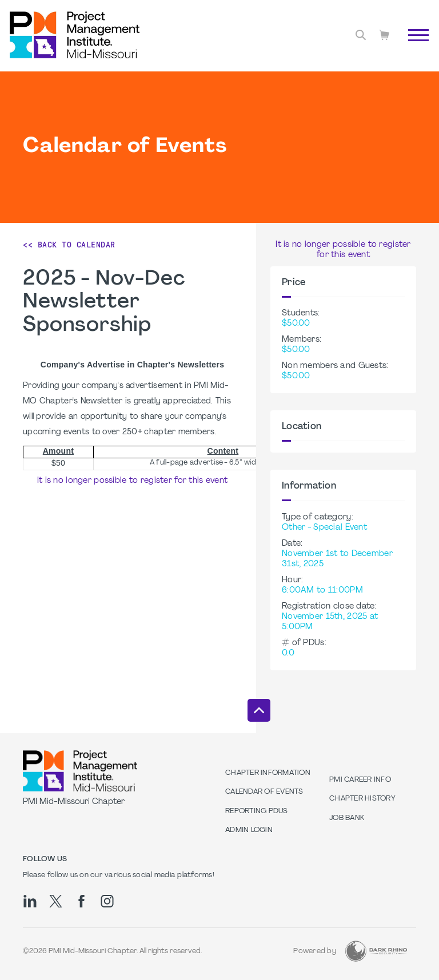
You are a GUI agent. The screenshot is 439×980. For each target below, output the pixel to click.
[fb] (81, 901)
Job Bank (347, 818)
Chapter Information (268, 773)
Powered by (315, 951)
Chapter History (362, 799)
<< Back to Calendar (69, 245)
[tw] (56, 901)
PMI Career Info (360, 780)
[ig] (107, 901)
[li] (30, 901)
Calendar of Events (264, 792)
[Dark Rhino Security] (376, 951)
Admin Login (249, 830)
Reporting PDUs (257, 811)
